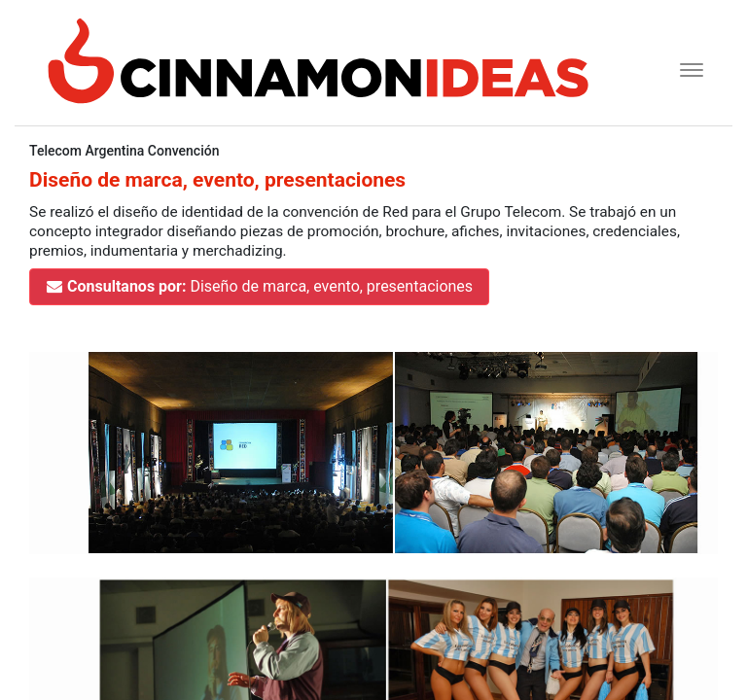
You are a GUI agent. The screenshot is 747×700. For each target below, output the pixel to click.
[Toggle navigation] (685, 68)
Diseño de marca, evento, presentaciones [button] (259, 286)
